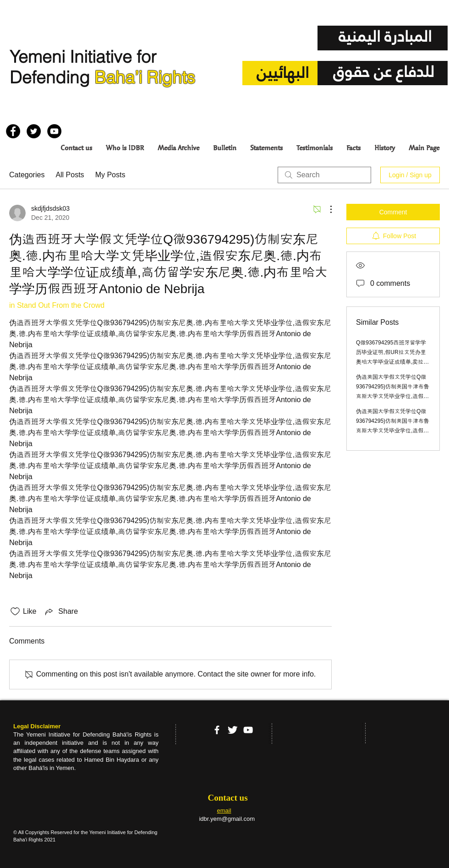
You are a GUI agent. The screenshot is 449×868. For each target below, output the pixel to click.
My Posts (110, 175)
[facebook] (217, 730)
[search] (324, 175)
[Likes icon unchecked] (15, 611)
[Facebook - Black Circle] (13, 131)
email (224, 811)
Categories (27, 175)
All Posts (70, 175)
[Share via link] (61, 611)
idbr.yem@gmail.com (227, 819)
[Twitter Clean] (233, 730)
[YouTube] (248, 730)
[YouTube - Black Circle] (54, 131)
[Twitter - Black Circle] (34, 131)
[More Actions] (326, 209)
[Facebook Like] (24, 109)
